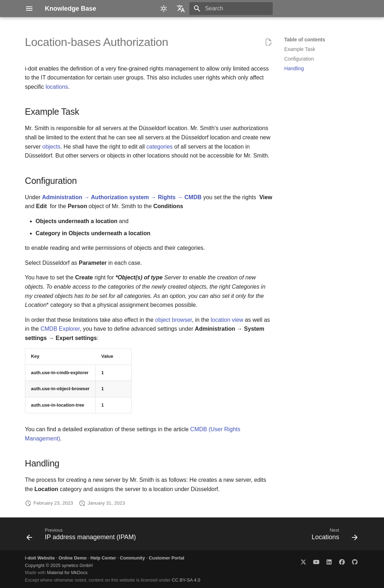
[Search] (231, 9)
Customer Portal (167, 558)
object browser (173, 320)
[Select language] (181, 9)
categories (159, 147)
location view (227, 320)
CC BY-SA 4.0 (186, 580)
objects (52, 147)
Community (132, 558)
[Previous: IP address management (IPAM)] (83, 536)
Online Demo (73, 558)
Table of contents (305, 40)
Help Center (103, 558)
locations (57, 87)
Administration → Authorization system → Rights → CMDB (122, 197)
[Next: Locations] (333, 536)
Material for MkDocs (67, 572)
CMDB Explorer (60, 329)
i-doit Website (40, 558)
